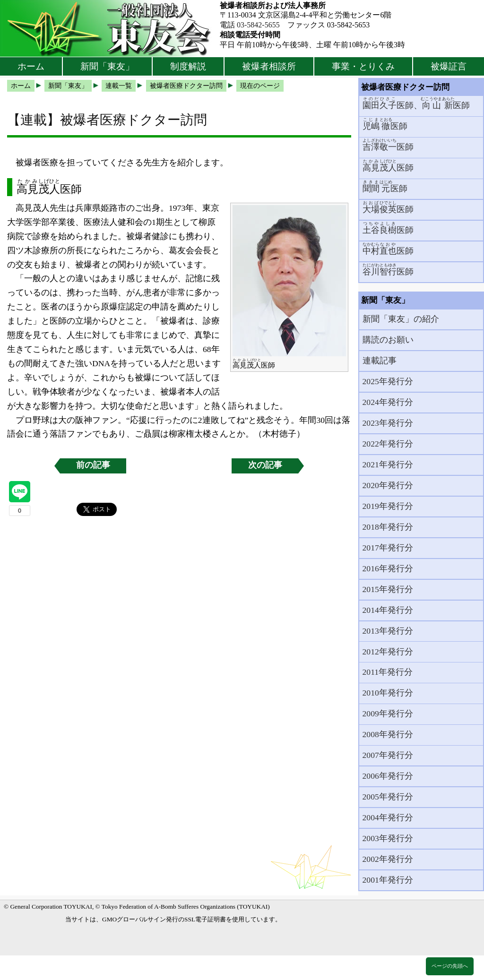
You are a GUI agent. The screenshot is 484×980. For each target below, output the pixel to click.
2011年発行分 (388, 672)
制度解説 (188, 66)
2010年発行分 (388, 693)
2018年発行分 (388, 527)
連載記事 (380, 361)
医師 (385, 124)
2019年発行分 (388, 506)
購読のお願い (388, 340)
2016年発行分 (388, 568)
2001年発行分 (388, 880)
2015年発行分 (388, 589)
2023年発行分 (388, 423)
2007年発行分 (388, 755)
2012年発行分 (388, 652)
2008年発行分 (388, 734)
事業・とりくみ (363, 66)
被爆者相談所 (269, 66)
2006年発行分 (388, 776)
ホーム (31, 66)
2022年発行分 (388, 444)
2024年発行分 (388, 402)
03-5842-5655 (258, 25)
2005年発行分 (388, 797)
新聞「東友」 (107, 66)
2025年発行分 (388, 381)
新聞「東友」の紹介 (401, 319)
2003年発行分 (388, 838)
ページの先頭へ (450, 966)
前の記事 (93, 465)
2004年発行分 (388, 817)
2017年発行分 (388, 548)
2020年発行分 (388, 485)
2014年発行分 (388, 610)
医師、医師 (416, 103)
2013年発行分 (388, 631)
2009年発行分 (388, 714)
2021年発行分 (388, 464)
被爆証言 (449, 66)
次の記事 (265, 465)
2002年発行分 (388, 859)
